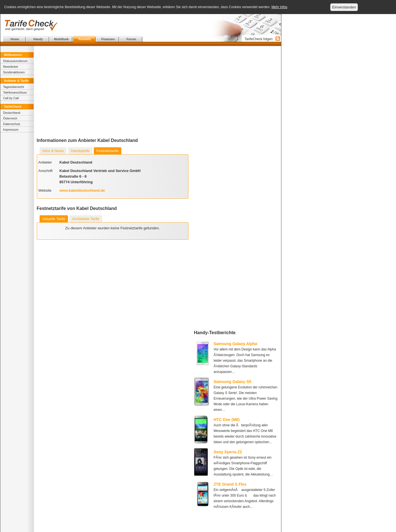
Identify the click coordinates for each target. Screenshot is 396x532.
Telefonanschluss (15, 92)
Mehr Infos (279, 7)
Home (15, 39)
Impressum (11, 130)
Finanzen (108, 39)
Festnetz (85, 39)
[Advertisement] (141, 25)
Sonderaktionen (14, 72)
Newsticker (11, 67)
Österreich (10, 118)
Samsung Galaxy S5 (233, 382)
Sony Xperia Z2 (228, 452)
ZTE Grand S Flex (230, 484)
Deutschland (12, 113)
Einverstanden (344, 7)
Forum (131, 39)
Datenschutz (12, 124)
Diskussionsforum (15, 61)
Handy (38, 39)
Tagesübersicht (13, 87)
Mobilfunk (62, 39)
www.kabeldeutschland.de (82, 190)
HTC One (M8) (227, 420)
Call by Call (11, 98)
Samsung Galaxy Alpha (235, 344)
